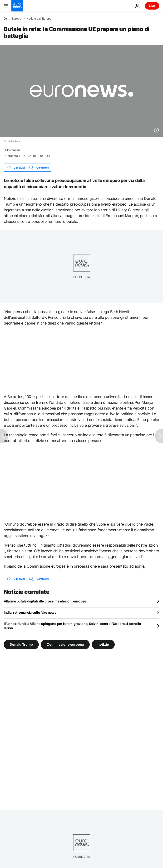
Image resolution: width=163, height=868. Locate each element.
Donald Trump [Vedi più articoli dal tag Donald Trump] (21, 644)
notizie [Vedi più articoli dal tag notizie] (103, 644)
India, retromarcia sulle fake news (30, 612)
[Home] (5, 18)
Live (152, 6)
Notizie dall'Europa (39, 19)
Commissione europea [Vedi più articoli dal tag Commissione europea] (65, 644)
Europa (17, 19)
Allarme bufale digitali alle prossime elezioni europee (45, 601)
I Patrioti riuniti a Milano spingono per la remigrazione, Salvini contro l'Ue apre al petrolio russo (72, 626)
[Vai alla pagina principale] (17, 6)
